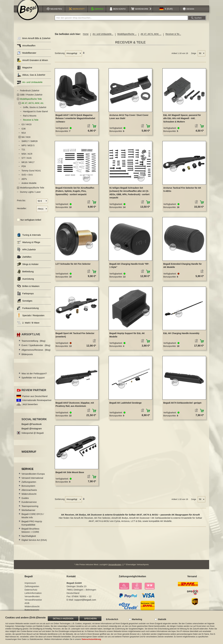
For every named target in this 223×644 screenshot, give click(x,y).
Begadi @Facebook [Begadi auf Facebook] (32, 428)
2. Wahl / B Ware (28, 326)
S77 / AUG (27, 162)
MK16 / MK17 (28, 166)
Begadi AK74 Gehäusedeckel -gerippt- (183, 407)
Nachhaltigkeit (29, 540)
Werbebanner (28, 514)
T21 (23, 153)
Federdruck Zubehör (30, 94)
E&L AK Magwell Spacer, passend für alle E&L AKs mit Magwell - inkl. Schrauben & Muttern (182, 122)
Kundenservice (29, 506)
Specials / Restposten (31, 319)
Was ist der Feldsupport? (34, 377)
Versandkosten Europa (33, 478)
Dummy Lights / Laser (30, 196)
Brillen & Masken (28, 290)
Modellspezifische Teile (31, 103)
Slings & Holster (28, 268)
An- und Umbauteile (30, 86)
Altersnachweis (29, 494)
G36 (23, 132)
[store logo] (28, 13)
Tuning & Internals (29, 239)
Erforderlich (112, 619)
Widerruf (29, 456)
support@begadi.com (85, 604)
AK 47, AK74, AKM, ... (151, 38)
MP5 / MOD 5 (28, 149)
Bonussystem (28, 490)
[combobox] (121, 22)
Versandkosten (115, 568)
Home (86, 38)
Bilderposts (27, 358)
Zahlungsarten (29, 486)
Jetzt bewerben (30, 408)
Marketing (137, 619)
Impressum (30, 587)
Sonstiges (25, 305)
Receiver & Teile (31, 124)
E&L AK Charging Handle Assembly (181, 337)
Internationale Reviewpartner (37, 404)
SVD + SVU (27, 179)
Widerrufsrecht (29, 498)
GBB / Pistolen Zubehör (31, 98)
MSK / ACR (27, 158)
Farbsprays (25, 297)
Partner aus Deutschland (35, 400)
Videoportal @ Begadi (32, 437)
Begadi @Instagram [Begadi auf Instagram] (32, 432)
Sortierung (60, 57)
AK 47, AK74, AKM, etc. (33, 107)
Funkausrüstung (28, 312)
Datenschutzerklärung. (91, 639)
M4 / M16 (26, 141)
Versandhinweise (33, 604)
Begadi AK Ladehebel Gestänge (125, 407)
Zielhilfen (24, 261)
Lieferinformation (33, 597)
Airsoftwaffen (26, 49)
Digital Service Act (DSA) (34, 544)
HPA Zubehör (26, 253)
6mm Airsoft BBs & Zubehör (34, 42)
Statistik (162, 619)
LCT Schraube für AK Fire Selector (73, 268)
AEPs (24, 183)
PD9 (24, 170)
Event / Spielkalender (36, 349)
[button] (166, 13)
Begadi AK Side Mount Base (70, 476)
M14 (24, 137)
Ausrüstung (25, 283)
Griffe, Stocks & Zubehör (35, 111)
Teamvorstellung (33, 345)
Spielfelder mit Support (33, 381)
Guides (25, 502)
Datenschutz (31, 593)
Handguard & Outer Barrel (35, 115)
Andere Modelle (29, 187)
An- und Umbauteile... (103, 38)
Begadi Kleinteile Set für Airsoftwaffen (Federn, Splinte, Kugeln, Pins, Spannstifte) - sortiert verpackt (75, 195)
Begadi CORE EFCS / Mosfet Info (33, 519)
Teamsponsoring (30, 510)
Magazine (25, 71)
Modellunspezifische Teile (32, 191)
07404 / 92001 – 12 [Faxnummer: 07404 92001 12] (82, 600)
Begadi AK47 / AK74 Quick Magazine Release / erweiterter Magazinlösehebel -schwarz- (75, 122)
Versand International (32, 482)
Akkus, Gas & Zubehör (31, 79)
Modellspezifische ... (127, 38)
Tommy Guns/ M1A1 (31, 174)
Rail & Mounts (30, 120)
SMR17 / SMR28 (30, 145)
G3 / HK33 (26, 128)
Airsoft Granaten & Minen (32, 64)
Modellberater (27, 57)
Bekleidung (25, 275)
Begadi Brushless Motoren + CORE (30, 534)
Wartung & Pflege (29, 246)
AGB (27, 607)
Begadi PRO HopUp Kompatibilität (32, 527)
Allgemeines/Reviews (36, 354)
